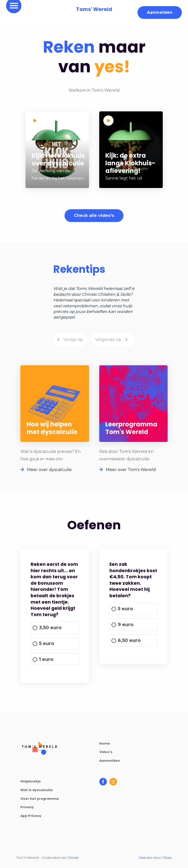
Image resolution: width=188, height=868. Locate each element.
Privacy (27, 807)
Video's (106, 752)
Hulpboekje (31, 781)
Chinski (73, 858)
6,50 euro (129, 641)
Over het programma (40, 799)
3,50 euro (50, 628)
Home (105, 743)
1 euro (46, 659)
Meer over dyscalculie (46, 470)
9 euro (126, 625)
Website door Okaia (155, 858)
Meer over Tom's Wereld (128, 470)
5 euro (47, 644)
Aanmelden (160, 12)
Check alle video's (94, 215)
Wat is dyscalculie (37, 790)
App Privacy (31, 816)
